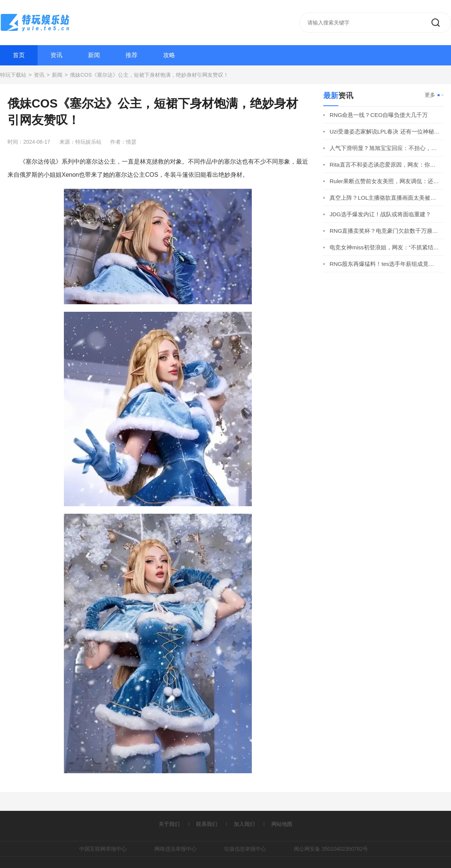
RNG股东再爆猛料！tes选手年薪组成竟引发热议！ (385, 264)
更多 (430, 95)
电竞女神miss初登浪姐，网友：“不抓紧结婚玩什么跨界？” (385, 247)
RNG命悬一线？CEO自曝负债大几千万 (379, 115)
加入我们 (244, 824)
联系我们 (207, 824)
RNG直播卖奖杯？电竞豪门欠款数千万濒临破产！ (385, 231)
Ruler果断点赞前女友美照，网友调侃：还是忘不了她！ (385, 181)
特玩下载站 (13, 75)
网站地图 (282, 824)
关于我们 (169, 824)
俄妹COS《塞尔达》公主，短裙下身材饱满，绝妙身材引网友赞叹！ (149, 75)
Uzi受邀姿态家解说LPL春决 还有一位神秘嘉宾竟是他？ (385, 131)
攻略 (169, 55)
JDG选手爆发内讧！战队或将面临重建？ (380, 214)
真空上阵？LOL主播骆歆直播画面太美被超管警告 (385, 198)
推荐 (132, 55)
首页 (19, 55)
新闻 (94, 55)
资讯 (56, 55)
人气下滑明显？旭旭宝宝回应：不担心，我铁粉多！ (385, 148)
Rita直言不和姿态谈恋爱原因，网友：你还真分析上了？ (385, 165)
